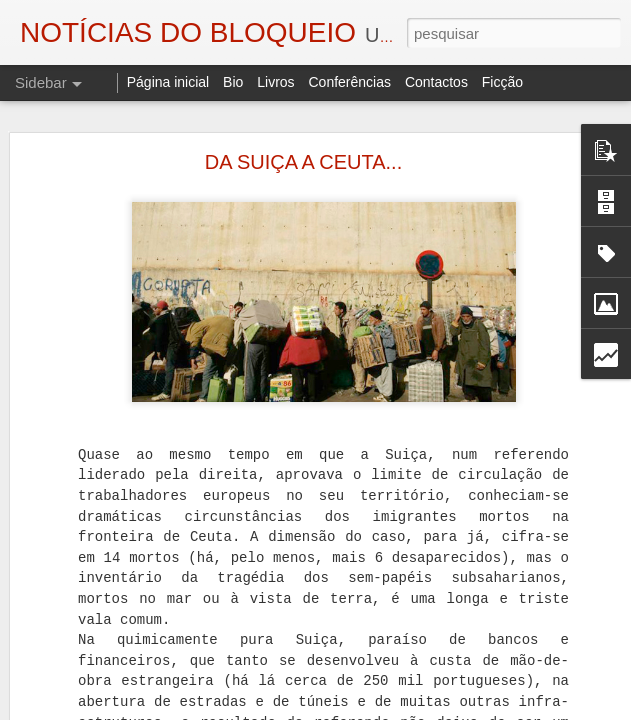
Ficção (502, 82)
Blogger (475, 709)
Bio (233, 82)
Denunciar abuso (541, 709)
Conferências (349, 82)
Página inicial (168, 82)
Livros (275, 82)
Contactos (436, 82)
